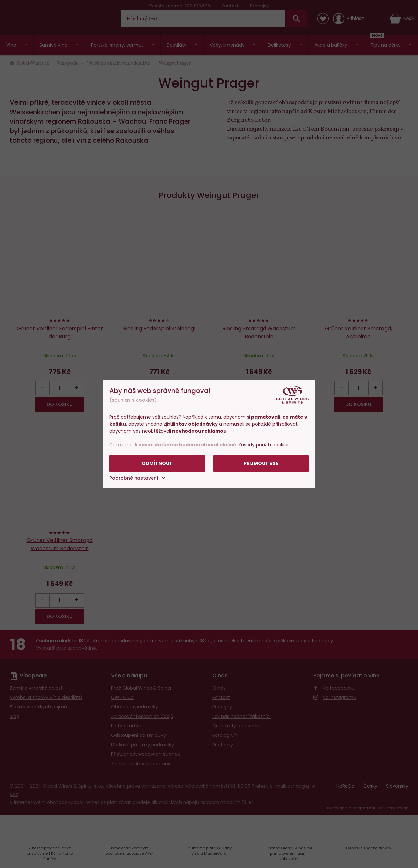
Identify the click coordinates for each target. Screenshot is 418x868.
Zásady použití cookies (264, 445)
